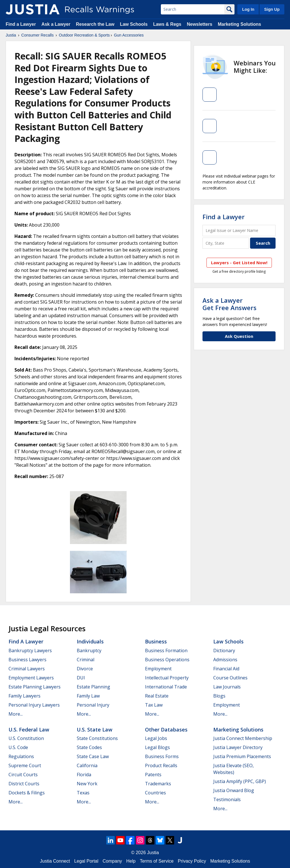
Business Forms (162, 756)
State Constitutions (97, 738)
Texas (83, 793)
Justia (11, 35)
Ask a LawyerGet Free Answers (230, 304)
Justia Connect (55, 861)
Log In (248, 9)
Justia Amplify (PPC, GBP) (240, 781)
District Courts (24, 784)
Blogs (219, 696)
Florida (84, 775)
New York (87, 784)
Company (112, 861)
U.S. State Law (95, 730)
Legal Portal (86, 861)
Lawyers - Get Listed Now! (239, 263)
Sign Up (272, 9)
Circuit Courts (23, 775)
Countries (155, 793)
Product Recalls (161, 765)
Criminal (86, 660)
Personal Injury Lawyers (34, 705)
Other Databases (166, 730)
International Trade (166, 687)
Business (156, 641)
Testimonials (227, 799)
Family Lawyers (24, 696)
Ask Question (239, 336)
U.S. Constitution (26, 738)
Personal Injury (93, 705)
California (87, 765)
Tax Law (154, 705)
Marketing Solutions (239, 24)
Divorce (85, 669)
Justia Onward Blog (234, 790)
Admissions (225, 660)
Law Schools (134, 24)
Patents (153, 775)
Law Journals (227, 687)
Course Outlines (230, 678)
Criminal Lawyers (27, 669)
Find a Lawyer (21, 24)
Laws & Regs (167, 24)
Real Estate (157, 696)
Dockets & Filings (27, 793)
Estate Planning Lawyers (35, 687)
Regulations (21, 756)
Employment (158, 669)
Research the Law (95, 24)
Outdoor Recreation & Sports (84, 35)
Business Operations (167, 660)
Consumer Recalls (37, 35)
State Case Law (93, 756)
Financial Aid (226, 669)
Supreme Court (25, 765)
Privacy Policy (192, 861)
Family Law (88, 696)
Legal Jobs (156, 738)
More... (16, 714)
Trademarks (158, 784)
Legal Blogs (157, 747)
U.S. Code (18, 747)
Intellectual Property (167, 678)
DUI (81, 678)
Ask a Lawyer (56, 24)
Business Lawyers (27, 660)
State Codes (89, 747)
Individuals (90, 641)
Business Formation (166, 651)
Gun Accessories (129, 35)
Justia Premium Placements (242, 756)
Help (131, 861)
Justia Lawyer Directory (238, 747)
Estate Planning (93, 687)
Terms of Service (157, 861)
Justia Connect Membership (243, 738)
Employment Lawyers (31, 678)
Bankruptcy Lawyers (30, 651)
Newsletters (200, 24)
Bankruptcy (89, 651)
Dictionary (224, 651)
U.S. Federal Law (29, 730)
